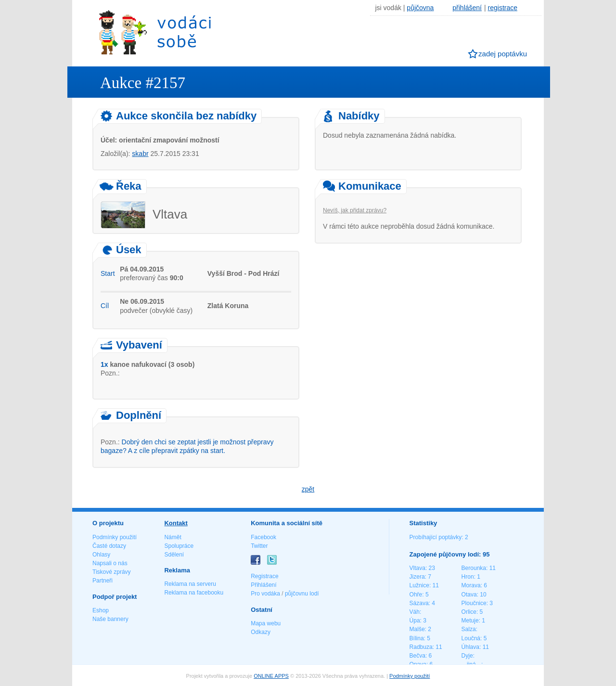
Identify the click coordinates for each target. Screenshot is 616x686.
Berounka (474, 568)
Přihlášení (263, 585)
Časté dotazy (109, 546)
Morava (471, 585)
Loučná (471, 638)
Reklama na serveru (190, 584)
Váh (415, 612)
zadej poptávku (503, 54)
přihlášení (467, 8)
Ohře (416, 595)
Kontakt (176, 523)
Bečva (417, 656)
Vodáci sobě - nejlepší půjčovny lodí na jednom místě (155, 32)
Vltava (417, 568)
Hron (468, 577)
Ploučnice (474, 603)
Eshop (101, 610)
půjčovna (420, 8)
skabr (140, 154)
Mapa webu (266, 623)
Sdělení (174, 555)
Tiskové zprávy (112, 572)
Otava (469, 595)
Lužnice (419, 585)
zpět (308, 489)
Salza (469, 629)
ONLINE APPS (271, 676)
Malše (417, 629)
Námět (173, 537)
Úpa (415, 621)
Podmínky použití (115, 537)
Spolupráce (179, 546)
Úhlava (470, 647)
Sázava (419, 603)
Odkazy (261, 632)
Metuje (470, 621)
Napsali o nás (110, 563)
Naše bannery (110, 619)
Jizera (417, 577)
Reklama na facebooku (194, 593)
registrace (503, 8)
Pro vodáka (265, 594)
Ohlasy (101, 555)
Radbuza (421, 647)
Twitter (259, 546)
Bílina (417, 638)
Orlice (469, 612)
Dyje (467, 656)
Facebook (263, 537)
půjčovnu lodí (302, 594)
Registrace (264, 576)
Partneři (103, 581)
